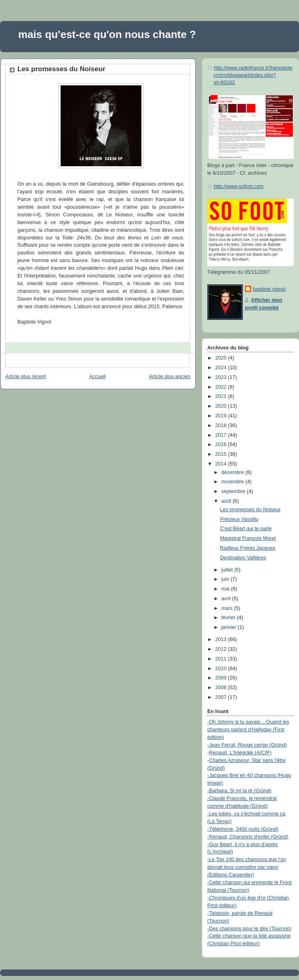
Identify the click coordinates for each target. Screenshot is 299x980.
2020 (222, 406)
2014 (222, 464)
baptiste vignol (269, 289)
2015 (222, 454)
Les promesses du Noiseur (61, 69)
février (229, 618)
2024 (222, 368)
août (227, 501)
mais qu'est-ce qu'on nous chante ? (107, 34)
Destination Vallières (243, 558)
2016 (222, 444)
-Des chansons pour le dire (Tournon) (249, 929)
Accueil (98, 377)
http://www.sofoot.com (239, 186)
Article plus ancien (170, 377)
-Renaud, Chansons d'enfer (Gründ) (248, 837)
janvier (230, 627)
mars (228, 608)
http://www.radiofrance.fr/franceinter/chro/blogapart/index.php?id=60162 (253, 75)
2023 (222, 377)
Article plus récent (25, 377)
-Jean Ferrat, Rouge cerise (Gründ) (247, 745)
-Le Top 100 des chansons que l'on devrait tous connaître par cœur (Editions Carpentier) (247, 867)
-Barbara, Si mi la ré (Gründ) (239, 791)
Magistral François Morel (248, 538)
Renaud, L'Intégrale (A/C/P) (240, 753)
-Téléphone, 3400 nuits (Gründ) (243, 829)
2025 (222, 358)
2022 (222, 387)
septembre (234, 491)
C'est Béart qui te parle (246, 529)
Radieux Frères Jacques (248, 548)
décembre (234, 472)
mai (226, 589)
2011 (222, 659)
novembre (234, 482)
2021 (222, 396)
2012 (222, 649)
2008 (222, 688)
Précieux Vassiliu (239, 519)
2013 (222, 639)
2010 (222, 669)
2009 (222, 678)
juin (226, 579)
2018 (222, 425)
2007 (222, 697)
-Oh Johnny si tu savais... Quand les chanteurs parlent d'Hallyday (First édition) (248, 730)
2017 (222, 435)
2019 (222, 416)
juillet (228, 570)
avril (227, 599)
